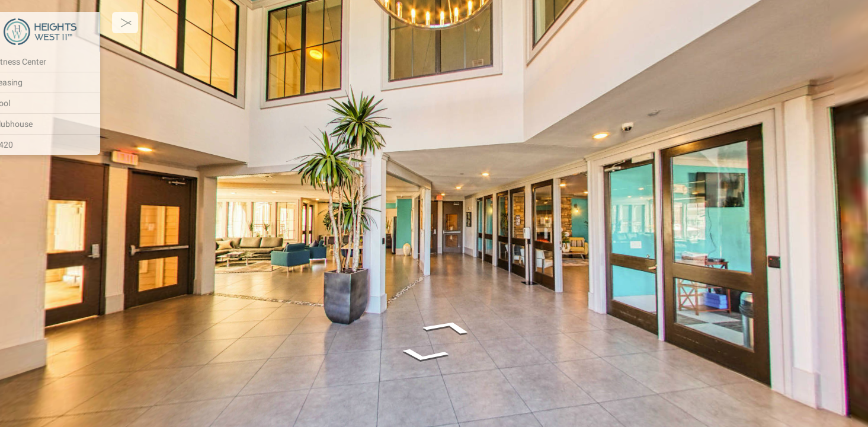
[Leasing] (71, 82)
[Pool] (71, 103)
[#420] (71, 145)
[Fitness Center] (71, 62)
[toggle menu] (155, 23)
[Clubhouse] (71, 124)
